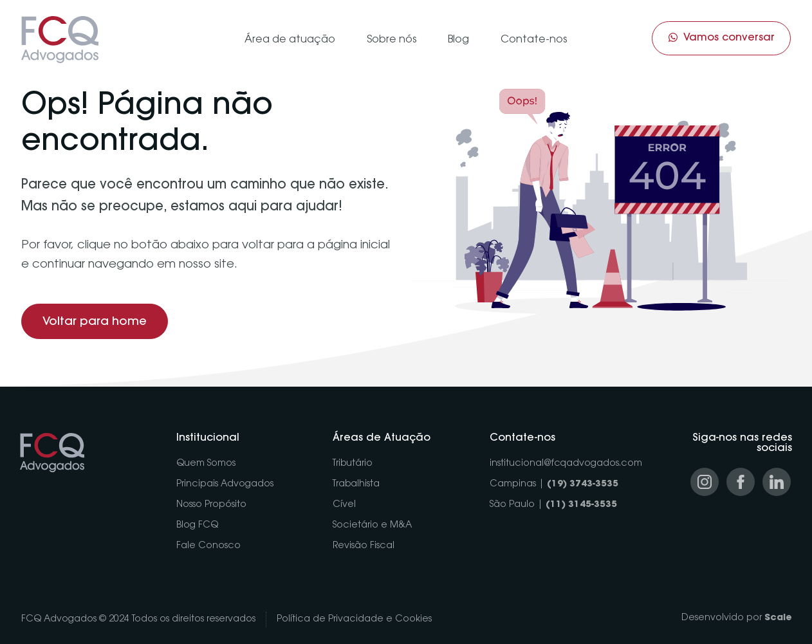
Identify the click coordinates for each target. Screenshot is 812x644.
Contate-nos (534, 40)
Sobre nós (392, 40)
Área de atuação (290, 40)
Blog (458, 40)
